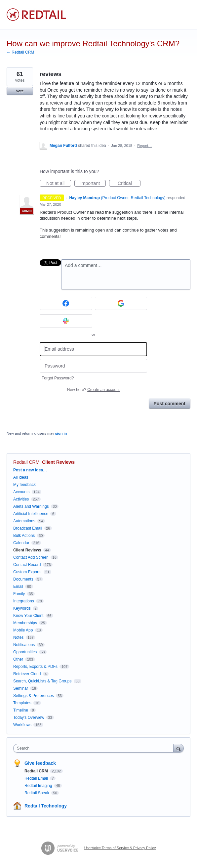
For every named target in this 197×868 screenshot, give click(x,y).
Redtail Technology (46, 806)
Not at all (59, 184)
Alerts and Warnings (31, 506)
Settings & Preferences (34, 696)
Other (18, 659)
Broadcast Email (28, 528)
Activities (21, 499)
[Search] (178, 748)
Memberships (25, 623)
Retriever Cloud (27, 674)
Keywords (22, 608)
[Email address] (93, 349)
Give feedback (40, 763)
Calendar (21, 543)
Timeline (21, 710)
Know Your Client (28, 616)
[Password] (93, 366)
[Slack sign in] (66, 321)
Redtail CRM (26, 462)
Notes (18, 637)
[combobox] (95, 748)
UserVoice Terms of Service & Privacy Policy (120, 848)
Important (93, 184)
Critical (129, 184)
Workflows (22, 725)
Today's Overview (29, 717)
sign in (61, 433)
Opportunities (25, 652)
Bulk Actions (24, 536)
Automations (24, 521)
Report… (144, 146)
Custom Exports (27, 572)
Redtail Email (37, 778)
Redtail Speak (37, 793)
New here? (93, 390)
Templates (22, 703)
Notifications (24, 645)
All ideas (21, 477)
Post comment (170, 404)
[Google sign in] (121, 303)
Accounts (21, 492)
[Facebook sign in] (66, 303)
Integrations (24, 601)
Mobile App (23, 630)
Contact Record (27, 565)
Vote (20, 91)
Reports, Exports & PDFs (35, 667)
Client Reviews (58, 462)
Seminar (21, 688)
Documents (23, 579)
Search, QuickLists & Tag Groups (42, 681)
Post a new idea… (30, 470)
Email (18, 586)
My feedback (24, 485)
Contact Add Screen (31, 557)
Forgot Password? (58, 378)
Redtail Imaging (39, 786)
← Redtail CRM (20, 52)
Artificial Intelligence (31, 514)
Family (19, 594)
